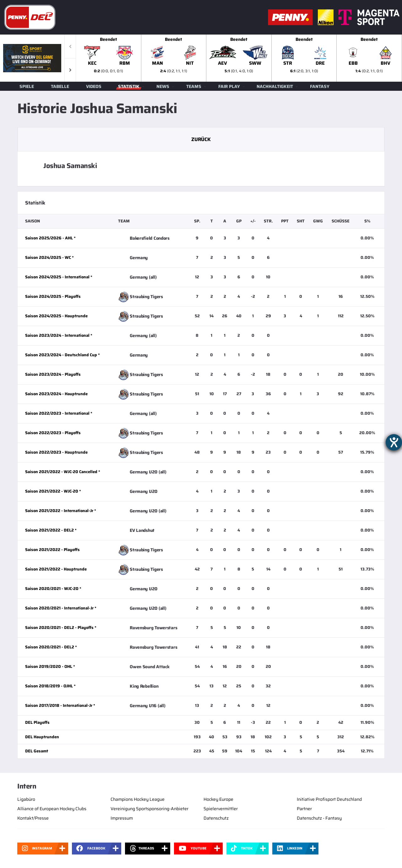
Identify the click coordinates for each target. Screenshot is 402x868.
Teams (194, 86)
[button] (70, 70)
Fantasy (320, 86)
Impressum (122, 818)
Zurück (201, 139)
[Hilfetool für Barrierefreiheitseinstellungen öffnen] (394, 442)
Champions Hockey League (138, 799)
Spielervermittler (221, 809)
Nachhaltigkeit (275, 86)
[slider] (239, 58)
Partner (304, 809)
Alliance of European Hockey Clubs (52, 809)
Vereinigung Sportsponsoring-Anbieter (149, 809)
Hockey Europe (218, 799)
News (163, 86)
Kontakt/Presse (33, 818)
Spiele (27, 86)
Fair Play (229, 86)
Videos (94, 86)
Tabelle (60, 86)
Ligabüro (26, 799)
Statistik (129, 86)
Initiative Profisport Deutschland (329, 799)
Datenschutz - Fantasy (319, 818)
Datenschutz (216, 818)
